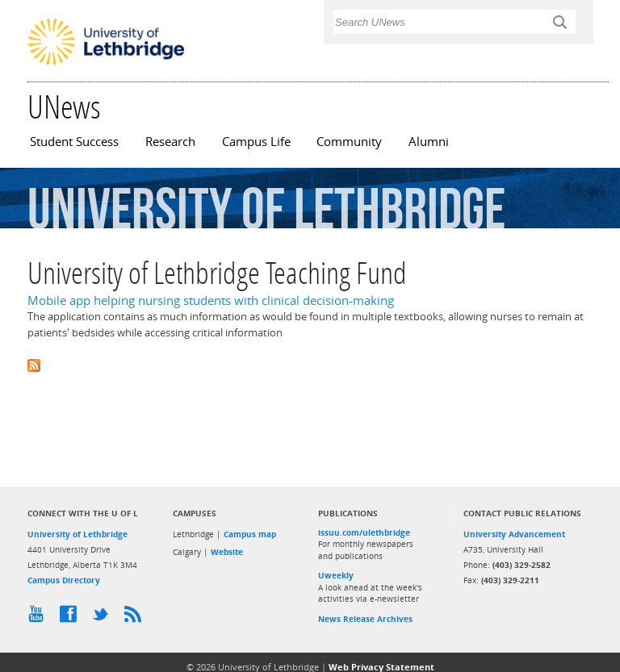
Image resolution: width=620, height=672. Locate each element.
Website (227, 552)
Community (349, 142)
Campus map (250, 534)
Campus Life (256, 142)
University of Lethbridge (77, 534)
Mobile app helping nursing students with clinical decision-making (211, 301)
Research (170, 142)
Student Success (74, 142)
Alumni (429, 142)
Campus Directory (64, 580)
